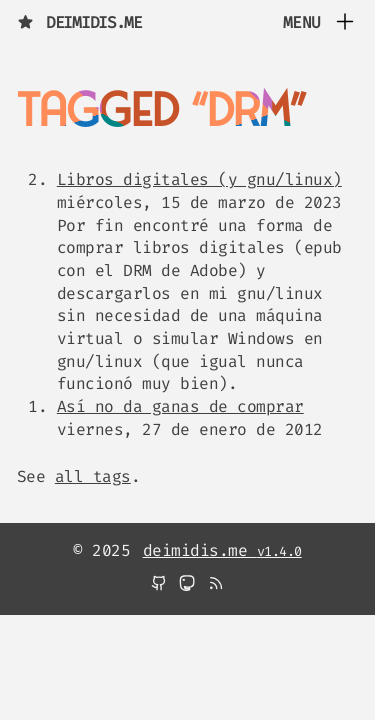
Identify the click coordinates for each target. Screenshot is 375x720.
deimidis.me (79, 22)
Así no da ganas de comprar (180, 406)
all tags (93, 476)
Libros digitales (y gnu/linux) (199, 179)
